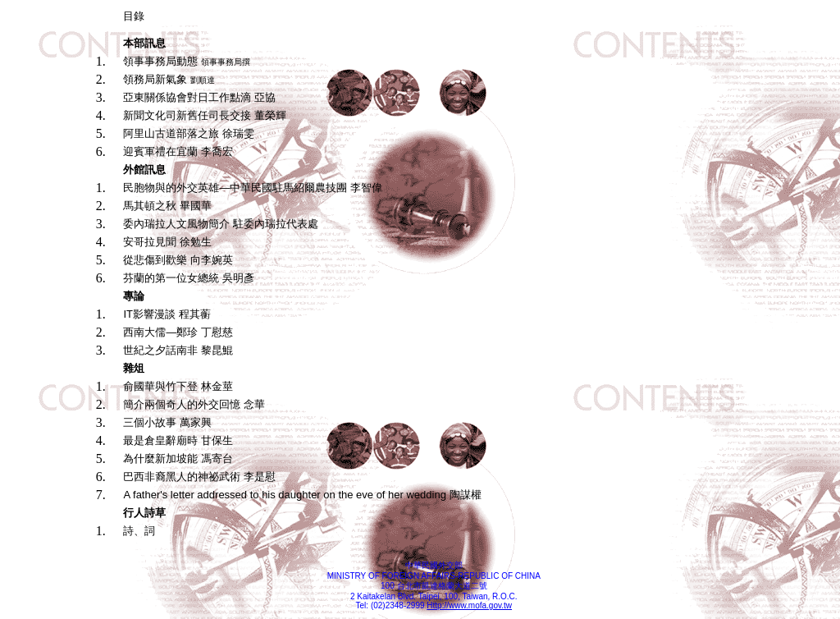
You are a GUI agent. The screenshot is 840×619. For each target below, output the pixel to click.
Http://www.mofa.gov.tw (469, 605)
